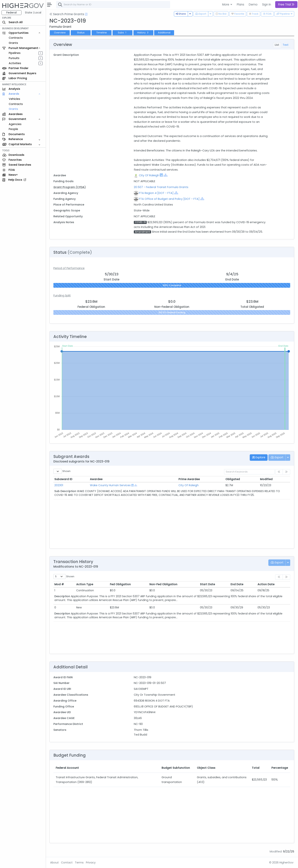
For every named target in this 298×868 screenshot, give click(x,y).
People (13, 129)
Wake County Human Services (110, 485)
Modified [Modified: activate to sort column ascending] (266, 479)
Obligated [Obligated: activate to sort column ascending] (233, 479)
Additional (164, 33)
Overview (60, 33)
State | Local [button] (33, 13)
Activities (15, 63)
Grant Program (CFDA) (70, 187)
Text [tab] (286, 45)
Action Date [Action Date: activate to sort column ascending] (266, 584)
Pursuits (14, 58)
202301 (59, 485)
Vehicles (14, 99)
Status (81, 33)
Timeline (102, 33)
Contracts (16, 38)
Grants (13, 43)
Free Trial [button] (286, 4)
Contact (67, 862)
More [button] (226, 4)
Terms (79, 862)
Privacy (91, 862)
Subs (122, 33)
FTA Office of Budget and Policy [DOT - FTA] (169, 199)
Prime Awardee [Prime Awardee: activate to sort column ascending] (189, 479)
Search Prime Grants (67, 14)
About (54, 862)
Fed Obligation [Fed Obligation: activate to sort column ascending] (120, 584)
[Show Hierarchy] (166, 175)
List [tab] (277, 45)
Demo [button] (253, 4)
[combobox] (113, 5)
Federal (11, 13)
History (143, 33)
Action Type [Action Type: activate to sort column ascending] (85, 584)
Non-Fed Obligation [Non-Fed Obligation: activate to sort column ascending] (163, 584)
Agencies (15, 124)
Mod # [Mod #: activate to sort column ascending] (59, 584)
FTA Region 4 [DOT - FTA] (156, 193)
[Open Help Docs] (86, 14)
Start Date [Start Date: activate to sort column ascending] (207, 584)
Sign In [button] (267, 4)
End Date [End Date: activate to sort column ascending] (237, 584)
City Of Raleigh (149, 175)
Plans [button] (241, 4)
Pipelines (15, 53)
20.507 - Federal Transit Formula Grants (161, 187)
